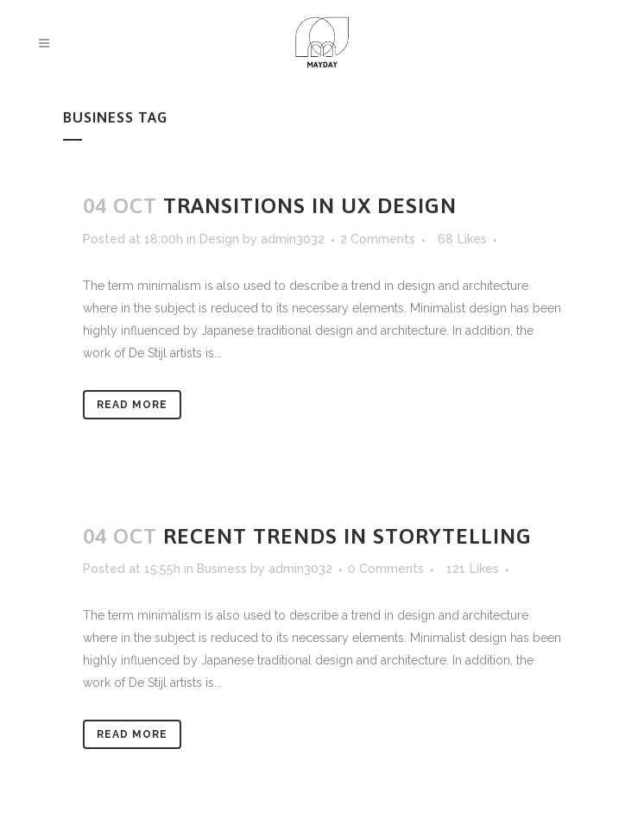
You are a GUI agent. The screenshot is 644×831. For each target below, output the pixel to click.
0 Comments (386, 569)
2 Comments (378, 239)
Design (219, 239)
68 (462, 239)
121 (473, 569)
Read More (132, 405)
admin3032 (293, 239)
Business (222, 569)
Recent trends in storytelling (347, 536)
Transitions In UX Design (310, 205)
